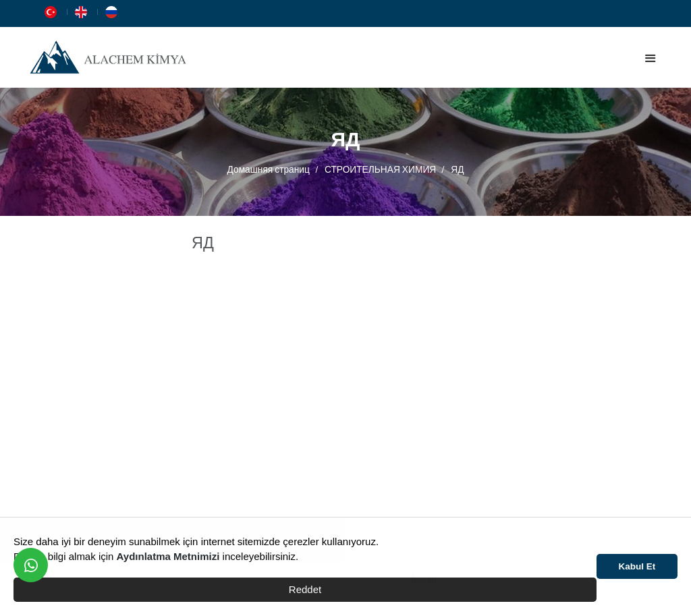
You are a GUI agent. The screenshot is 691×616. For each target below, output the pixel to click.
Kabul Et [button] (637, 566)
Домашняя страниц (269, 169)
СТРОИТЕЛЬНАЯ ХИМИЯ (380, 169)
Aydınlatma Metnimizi (168, 556)
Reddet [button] (305, 589)
